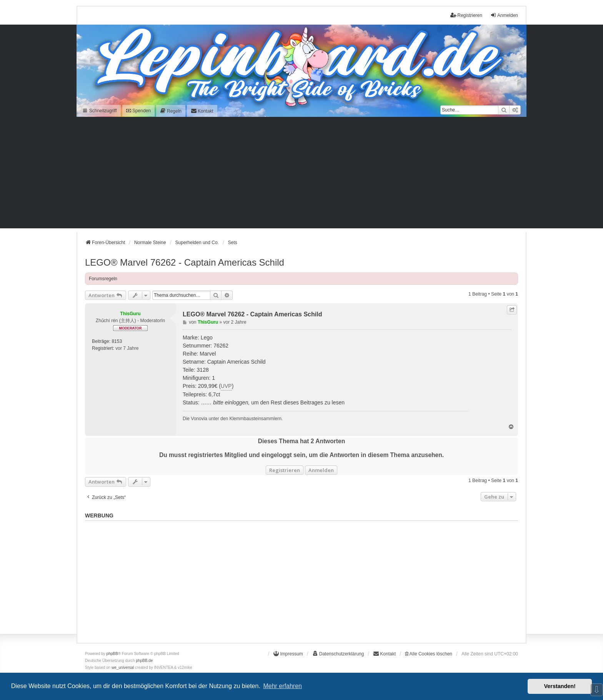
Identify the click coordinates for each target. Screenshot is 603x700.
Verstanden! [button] (560, 686)
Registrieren (285, 470)
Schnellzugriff (99, 111)
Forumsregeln (103, 279)
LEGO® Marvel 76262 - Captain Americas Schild (185, 262)
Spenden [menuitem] (138, 111)
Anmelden (321, 470)
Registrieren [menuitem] (466, 15)
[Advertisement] (301, 175)
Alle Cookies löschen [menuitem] (429, 654)
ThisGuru (130, 314)
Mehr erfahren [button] (282, 686)
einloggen (237, 402)
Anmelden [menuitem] (504, 15)
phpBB (112, 654)
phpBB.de (144, 661)
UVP (226, 386)
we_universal (123, 668)
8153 (117, 341)
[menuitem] (171, 111)
